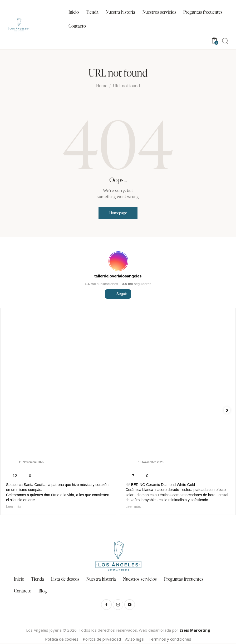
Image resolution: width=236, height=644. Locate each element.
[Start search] (225, 41)
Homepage (118, 213)
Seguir (118, 303)
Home (102, 86)
